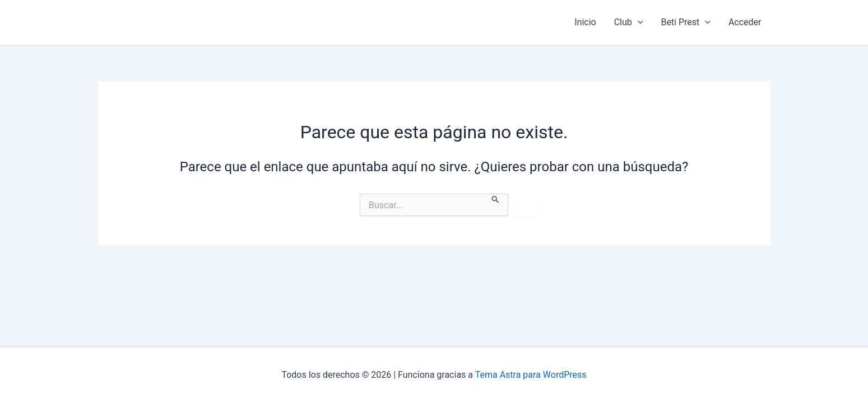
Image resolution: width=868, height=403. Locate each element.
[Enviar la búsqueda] (496, 200)
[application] (638, 22)
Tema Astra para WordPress (531, 375)
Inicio (585, 22)
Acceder (745, 22)
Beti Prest (685, 22)
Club (629, 22)
